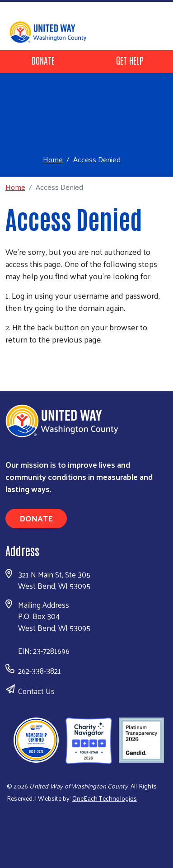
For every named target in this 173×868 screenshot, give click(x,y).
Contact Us (36, 691)
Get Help (130, 60)
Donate (43, 60)
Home (53, 159)
